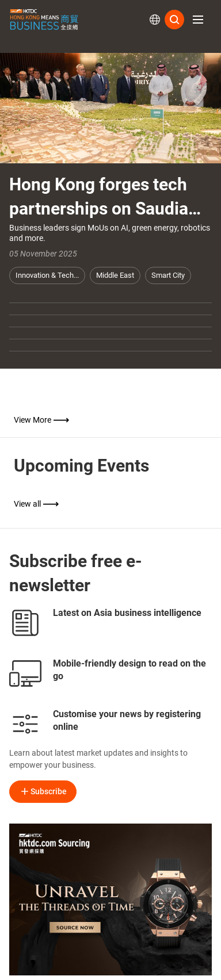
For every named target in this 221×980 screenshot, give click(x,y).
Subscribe (43, 791)
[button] (198, 20)
